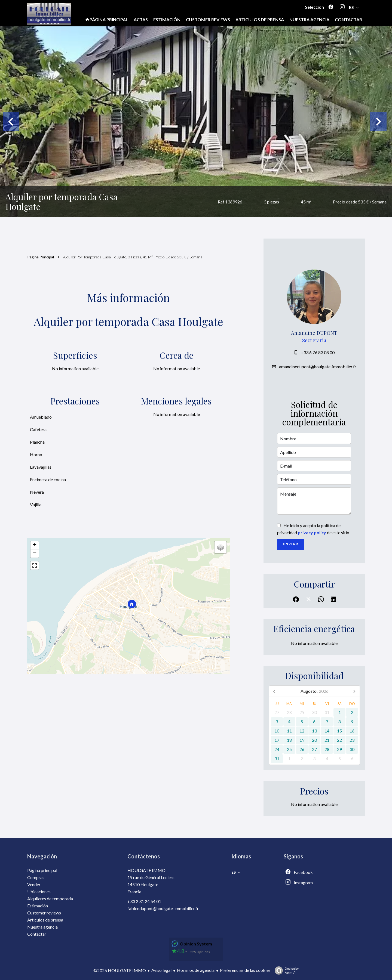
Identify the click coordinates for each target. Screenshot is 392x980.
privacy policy (312, 532)
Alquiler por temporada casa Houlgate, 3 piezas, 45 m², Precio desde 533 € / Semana (133, 257)
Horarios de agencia (196, 970)
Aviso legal (161, 970)
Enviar (291, 544)
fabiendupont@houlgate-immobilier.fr (163, 908)
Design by (285, 970)
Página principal (41, 257)
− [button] (35, 554)
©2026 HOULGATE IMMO (120, 970)
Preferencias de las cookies (245, 970)
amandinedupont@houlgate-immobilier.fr (318, 367)
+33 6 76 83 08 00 (318, 352)
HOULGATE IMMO (146, 870)
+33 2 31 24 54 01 (144, 901)
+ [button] (35, 545)
